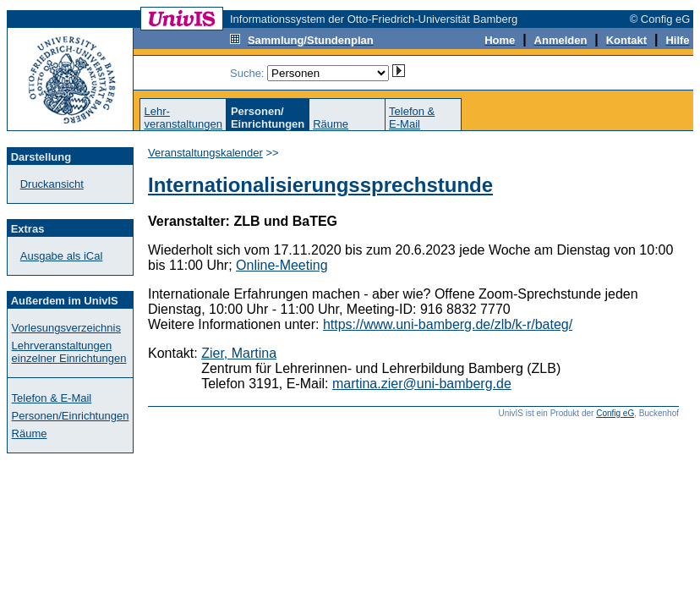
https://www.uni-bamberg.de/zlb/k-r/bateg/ (448, 324)
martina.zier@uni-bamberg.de (422, 384)
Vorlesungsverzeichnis (66, 328)
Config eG (615, 413)
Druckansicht (52, 184)
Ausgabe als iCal (62, 256)
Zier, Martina (239, 353)
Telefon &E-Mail (412, 118)
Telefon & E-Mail (52, 398)
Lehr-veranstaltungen (183, 118)
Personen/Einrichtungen (71, 416)
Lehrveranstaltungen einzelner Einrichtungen (69, 352)
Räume (331, 124)
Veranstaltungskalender (205, 153)
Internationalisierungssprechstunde (320, 185)
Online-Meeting (282, 265)
